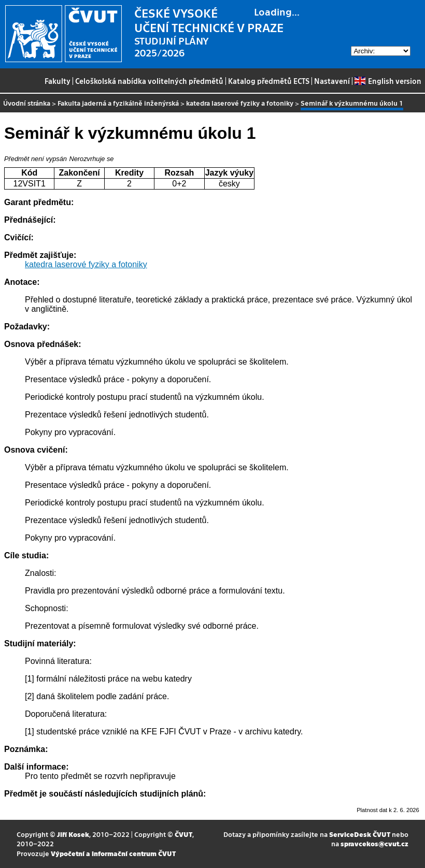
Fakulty (58, 81)
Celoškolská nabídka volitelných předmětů (149, 81)
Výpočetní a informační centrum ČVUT (113, 853)
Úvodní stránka (27, 103)
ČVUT (183, 834)
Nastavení (332, 81)
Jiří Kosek (73, 834)
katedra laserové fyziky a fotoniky (240, 103)
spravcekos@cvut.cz (374, 843)
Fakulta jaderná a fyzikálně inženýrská (118, 103)
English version (388, 81)
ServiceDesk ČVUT (360, 834)
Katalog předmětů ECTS (269, 81)
